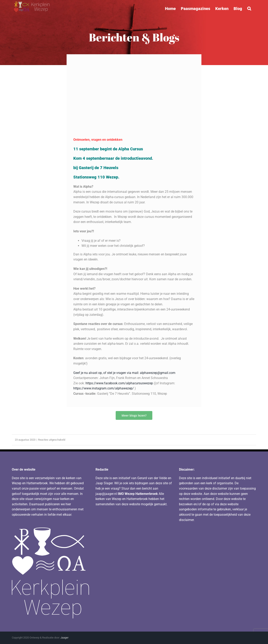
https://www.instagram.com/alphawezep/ (104, 388)
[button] (249, 9)
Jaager (64, 638)
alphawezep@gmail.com (158, 373)
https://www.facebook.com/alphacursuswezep (119, 383)
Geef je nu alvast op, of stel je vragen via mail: (107, 373)
